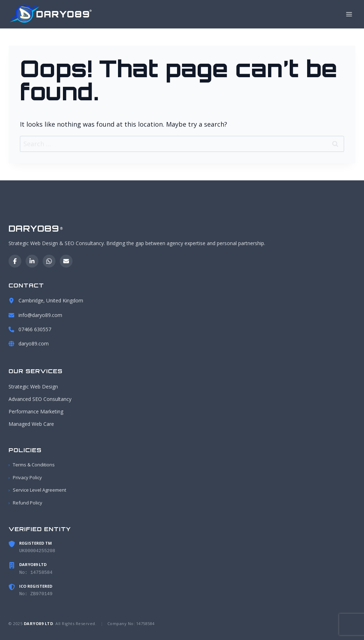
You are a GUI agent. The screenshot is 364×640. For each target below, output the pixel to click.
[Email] (66, 261)
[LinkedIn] (32, 261)
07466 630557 (35, 329)
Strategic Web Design (33, 387)
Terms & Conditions (32, 465)
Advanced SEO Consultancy (40, 399)
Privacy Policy (25, 478)
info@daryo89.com (40, 315)
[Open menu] (349, 14)
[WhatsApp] (49, 261)
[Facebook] (15, 261)
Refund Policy (25, 503)
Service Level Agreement (37, 490)
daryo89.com (34, 343)
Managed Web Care (31, 424)
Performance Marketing (36, 412)
